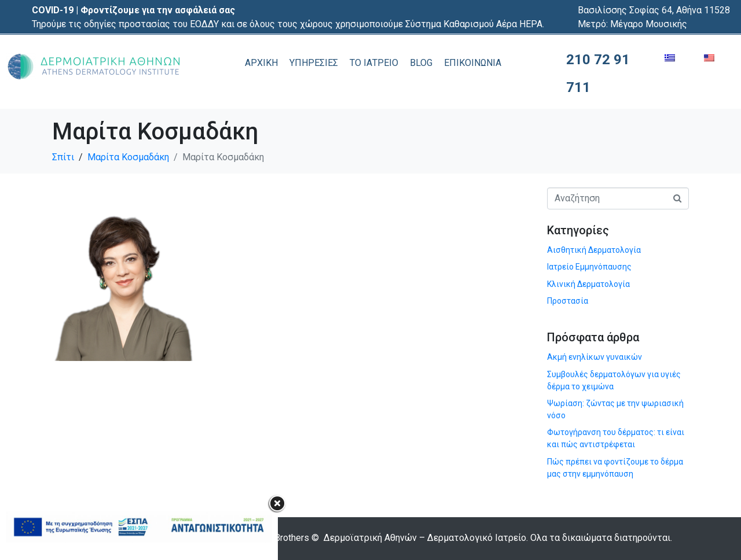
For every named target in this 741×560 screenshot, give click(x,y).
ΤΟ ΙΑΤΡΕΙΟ (374, 63)
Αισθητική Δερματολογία (594, 250)
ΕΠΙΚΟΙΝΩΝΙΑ (473, 63)
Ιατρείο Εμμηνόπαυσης (589, 267)
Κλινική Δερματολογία (588, 284)
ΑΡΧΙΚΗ (261, 63)
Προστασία (568, 301)
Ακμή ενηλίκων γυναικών (595, 357)
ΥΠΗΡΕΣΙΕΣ (314, 63)
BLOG (421, 63)
